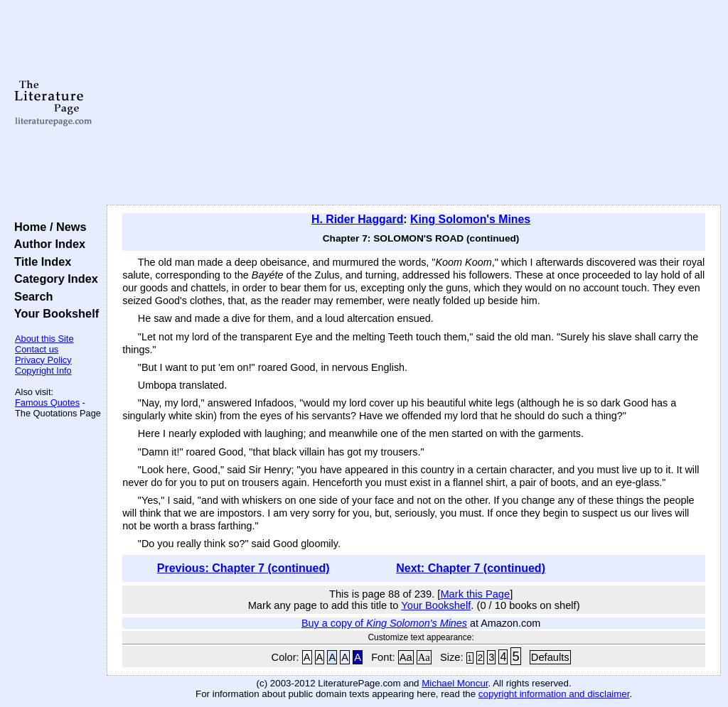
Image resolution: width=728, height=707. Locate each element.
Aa (406, 657)
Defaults (550, 657)
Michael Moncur (455, 683)
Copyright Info (43, 371)
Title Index (39, 261)
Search (30, 296)
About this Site (44, 339)
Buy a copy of (384, 623)
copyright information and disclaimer (554, 694)
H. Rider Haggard (357, 219)
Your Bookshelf (53, 313)
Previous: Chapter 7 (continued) (243, 568)
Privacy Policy (43, 360)
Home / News (47, 227)
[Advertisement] (414, 103)
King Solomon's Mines (470, 219)
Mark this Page (475, 594)
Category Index (53, 279)
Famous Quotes (47, 403)
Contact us (37, 349)
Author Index (47, 244)
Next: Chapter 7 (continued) (471, 568)
